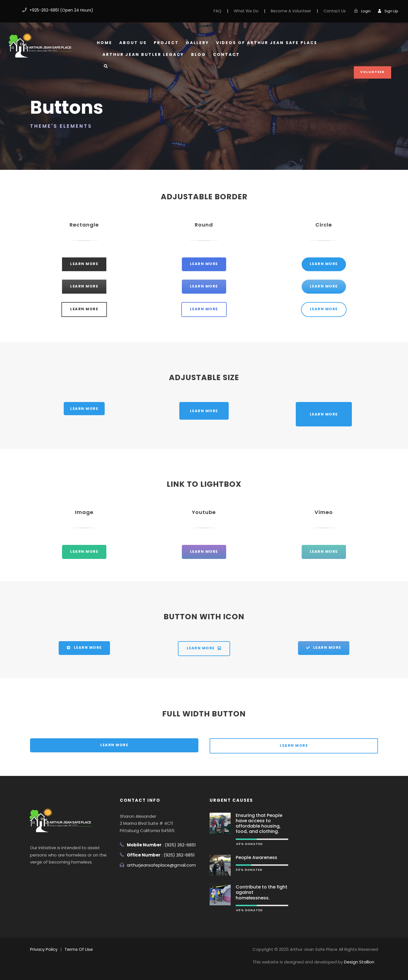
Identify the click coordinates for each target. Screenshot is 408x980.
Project (166, 43)
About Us (133, 43)
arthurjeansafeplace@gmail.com (161, 865)
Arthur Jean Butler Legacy (143, 54)
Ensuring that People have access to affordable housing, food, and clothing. (259, 823)
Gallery (197, 43)
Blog (199, 54)
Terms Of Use (79, 949)
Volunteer (373, 72)
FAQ (217, 11)
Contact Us (335, 11)
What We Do (246, 11)
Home (105, 43)
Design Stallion (359, 962)
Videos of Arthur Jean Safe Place (267, 43)
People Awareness (256, 857)
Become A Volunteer (291, 11)
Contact (226, 54)
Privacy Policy (44, 949)
